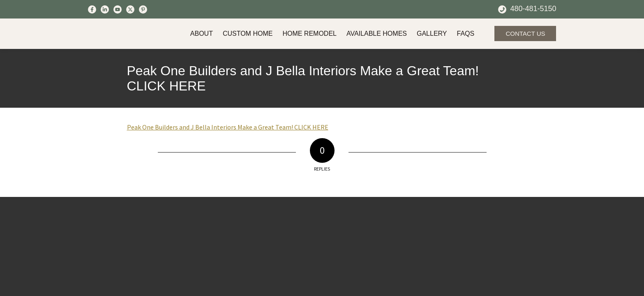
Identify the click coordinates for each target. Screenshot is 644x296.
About (202, 34)
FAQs (466, 34)
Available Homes (377, 34)
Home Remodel (309, 34)
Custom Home (248, 34)
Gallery (432, 34)
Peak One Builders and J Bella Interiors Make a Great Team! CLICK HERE (303, 78)
